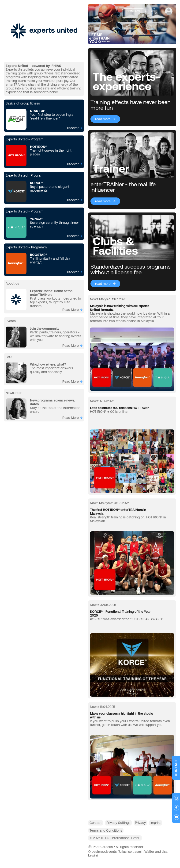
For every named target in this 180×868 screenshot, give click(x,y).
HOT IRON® (38, 147)
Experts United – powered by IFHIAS (33, 66)
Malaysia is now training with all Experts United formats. (120, 308)
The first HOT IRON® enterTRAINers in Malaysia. (118, 512)
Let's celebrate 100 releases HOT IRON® (120, 408)
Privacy (152, 824)
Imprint (97, 834)
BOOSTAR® (39, 255)
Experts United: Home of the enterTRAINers (51, 293)
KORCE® (36, 183)
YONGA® (36, 219)
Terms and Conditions (128, 834)
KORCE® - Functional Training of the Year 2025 (120, 613)
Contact (98, 824)
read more (71, 310)
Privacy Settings (125, 824)
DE (154, 11)
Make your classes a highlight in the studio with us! (122, 715)
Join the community (45, 328)
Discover (72, 128)
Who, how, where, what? (48, 364)
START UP (38, 111)
